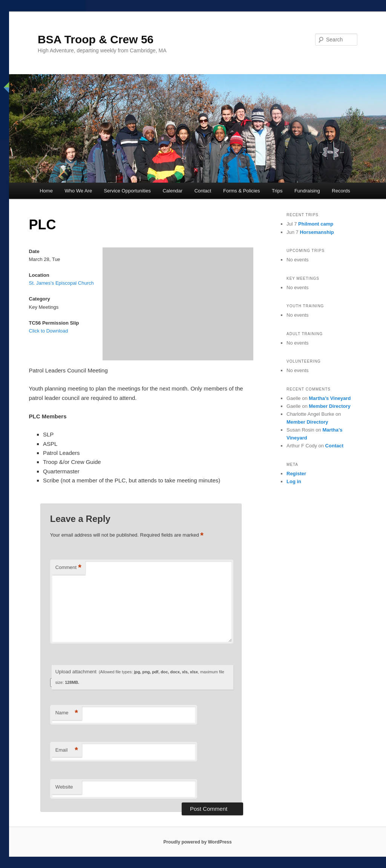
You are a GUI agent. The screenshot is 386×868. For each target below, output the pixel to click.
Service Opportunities (127, 191)
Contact (203, 191)
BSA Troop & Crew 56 (96, 39)
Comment (68, 568)
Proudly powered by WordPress (197, 842)
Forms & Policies (242, 191)
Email (67, 750)
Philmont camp (316, 224)
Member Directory (330, 406)
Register (296, 474)
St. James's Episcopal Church (61, 283)
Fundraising (307, 191)
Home (46, 191)
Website (64, 787)
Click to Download (49, 331)
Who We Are (78, 191)
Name (67, 713)
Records (341, 191)
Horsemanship (317, 232)
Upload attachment (140, 677)
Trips (277, 191)
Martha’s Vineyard (330, 398)
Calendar (172, 191)
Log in (294, 481)
